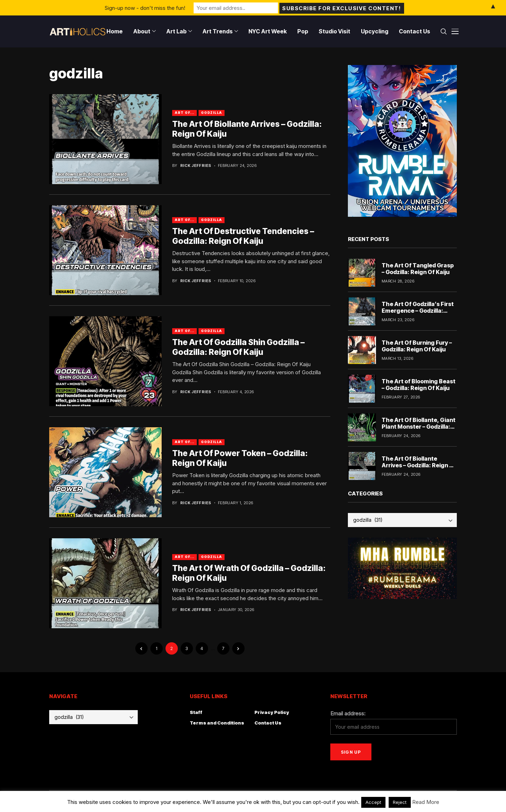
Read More (426, 802)
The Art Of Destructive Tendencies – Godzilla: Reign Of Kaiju (243, 236)
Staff (196, 712)
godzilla (212, 113)
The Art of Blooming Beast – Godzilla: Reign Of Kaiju (419, 385)
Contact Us (268, 723)
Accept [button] (373, 802)
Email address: (348, 713)
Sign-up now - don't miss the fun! (145, 8)
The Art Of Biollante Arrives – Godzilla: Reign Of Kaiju (419, 465)
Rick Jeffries (196, 166)
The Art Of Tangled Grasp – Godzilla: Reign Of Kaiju (418, 269)
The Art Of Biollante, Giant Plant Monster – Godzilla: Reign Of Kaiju (419, 427)
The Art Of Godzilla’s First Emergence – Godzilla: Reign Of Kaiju (418, 311)
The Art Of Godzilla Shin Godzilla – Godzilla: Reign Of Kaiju (238, 347)
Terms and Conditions (217, 723)
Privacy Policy (272, 712)
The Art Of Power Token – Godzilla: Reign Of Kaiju (240, 458)
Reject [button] (400, 802)
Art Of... (184, 113)
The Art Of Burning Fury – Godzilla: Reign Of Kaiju (417, 346)
